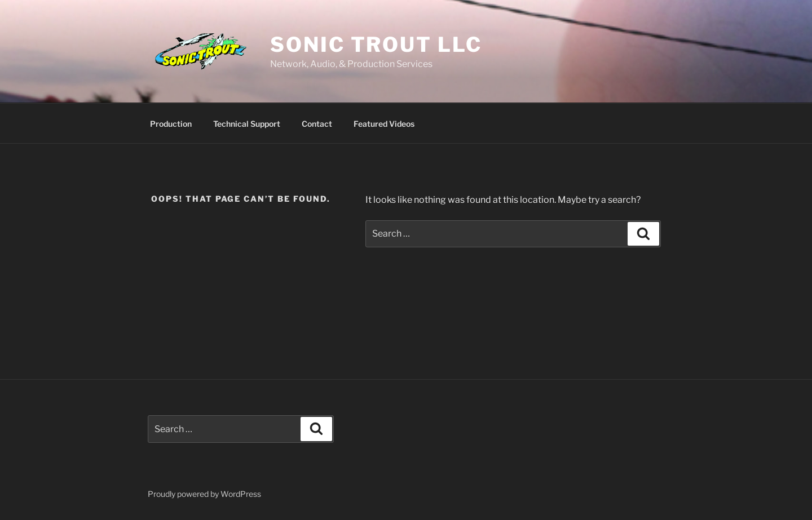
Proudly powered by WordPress (204, 494)
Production (171, 124)
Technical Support (247, 124)
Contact (317, 124)
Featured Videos (384, 124)
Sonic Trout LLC (376, 45)
